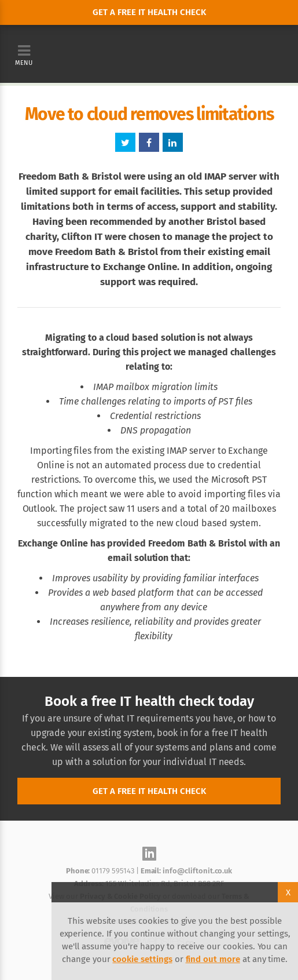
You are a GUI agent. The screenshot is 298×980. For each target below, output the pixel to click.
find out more (213, 959)
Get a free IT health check (149, 791)
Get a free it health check (149, 12)
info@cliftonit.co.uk (197, 871)
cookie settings (142, 959)
